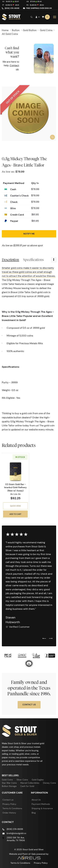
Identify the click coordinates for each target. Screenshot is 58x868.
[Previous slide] (44, 639)
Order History (9, 813)
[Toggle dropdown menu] (54, 260)
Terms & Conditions (12, 808)
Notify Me (29, 234)
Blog (34, 813)
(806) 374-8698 (12, 8)
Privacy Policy (9, 804)
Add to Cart (15, 514)
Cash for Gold (27, 786)
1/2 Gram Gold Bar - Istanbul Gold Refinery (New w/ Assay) (15, 487)
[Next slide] (51, 639)
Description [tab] (10, 260)
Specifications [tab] (33, 260)
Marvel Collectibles (30, 783)
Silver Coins (22, 780)
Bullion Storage (9, 786)
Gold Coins (7, 780)
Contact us (8, 800)
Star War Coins (9, 783)
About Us (36, 800)
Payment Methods (41, 804)
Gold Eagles (38, 780)
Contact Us (29, 705)
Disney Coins (49, 783)
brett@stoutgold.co (16, 833)
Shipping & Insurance (42, 808)
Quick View (15, 506)
